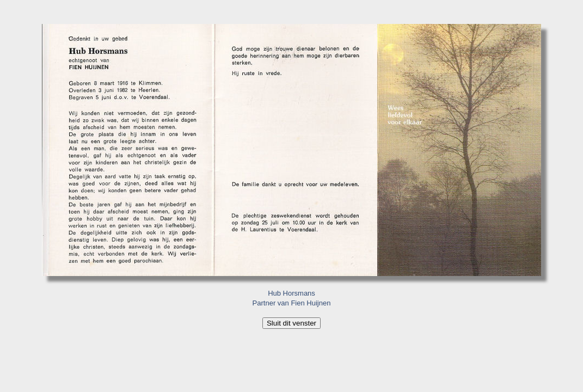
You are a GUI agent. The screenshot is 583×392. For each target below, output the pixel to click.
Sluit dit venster (291, 323)
